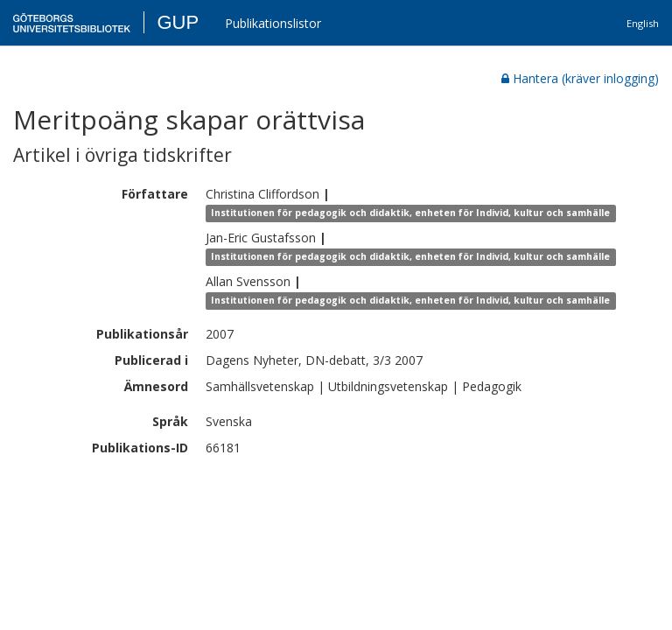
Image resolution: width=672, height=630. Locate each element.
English (643, 23)
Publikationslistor (273, 23)
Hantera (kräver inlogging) (580, 78)
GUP (178, 22)
